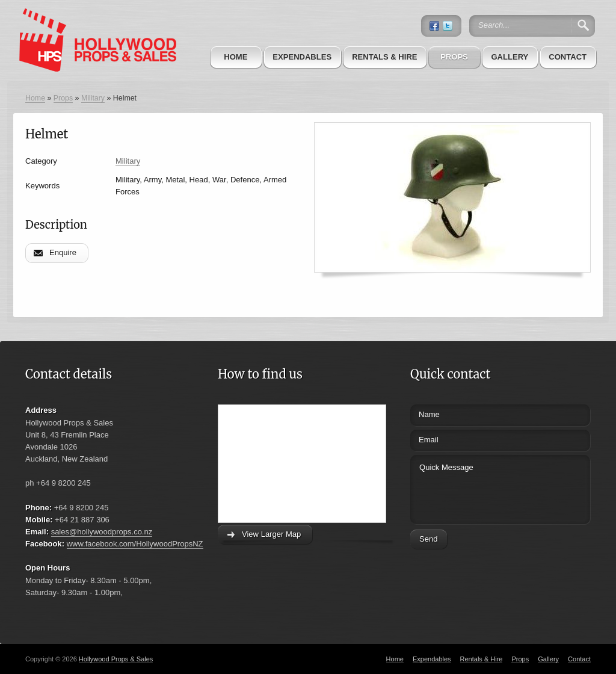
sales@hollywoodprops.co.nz (102, 532)
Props (454, 57)
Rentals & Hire (384, 57)
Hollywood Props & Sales (116, 659)
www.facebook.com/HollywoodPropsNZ (135, 544)
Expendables (302, 57)
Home (236, 57)
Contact (568, 57)
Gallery (510, 57)
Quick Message (478, 488)
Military (93, 98)
